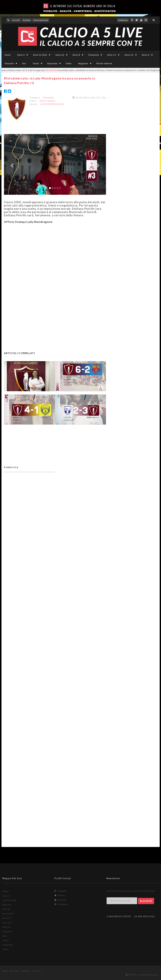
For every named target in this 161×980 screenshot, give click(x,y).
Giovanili (9, 64)
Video (69, 64)
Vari (24, 64)
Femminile (94, 55)
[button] (12, 164)
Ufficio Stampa (47, 101)
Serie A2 (60, 55)
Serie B (76, 55)
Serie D (146, 55)
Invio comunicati (41, 20)
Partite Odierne (104, 64)
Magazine (83, 64)
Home (8, 55)
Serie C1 (112, 55)
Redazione (123, 20)
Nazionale (52, 64)
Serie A (21, 55)
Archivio (27, 20)
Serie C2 (129, 55)
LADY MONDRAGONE (52, 104)
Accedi (16, 20)
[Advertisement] (55, 256)
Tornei (36, 64)
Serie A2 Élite (40, 55)
